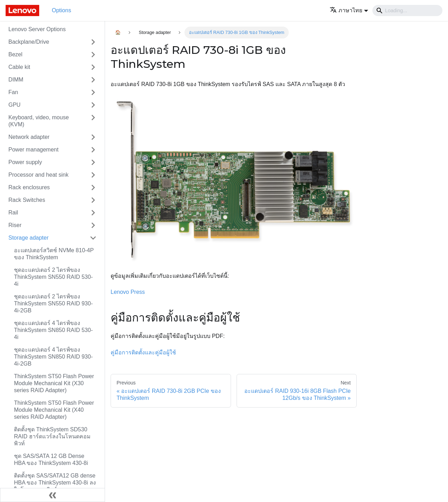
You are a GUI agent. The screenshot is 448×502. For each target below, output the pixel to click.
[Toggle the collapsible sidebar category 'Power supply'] (93, 162)
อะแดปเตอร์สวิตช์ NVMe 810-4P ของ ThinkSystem (54, 254)
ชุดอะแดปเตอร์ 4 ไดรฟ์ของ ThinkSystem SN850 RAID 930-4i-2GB (53, 357)
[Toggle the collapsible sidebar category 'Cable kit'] (93, 67)
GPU (15, 105)
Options (61, 10)
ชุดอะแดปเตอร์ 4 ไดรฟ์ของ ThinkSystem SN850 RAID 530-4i (53, 330)
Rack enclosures (29, 187)
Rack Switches (27, 200)
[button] (349, 10)
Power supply (25, 162)
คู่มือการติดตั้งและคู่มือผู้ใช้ (143, 352)
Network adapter (29, 137)
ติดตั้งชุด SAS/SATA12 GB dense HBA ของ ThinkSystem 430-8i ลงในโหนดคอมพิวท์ (55, 483)
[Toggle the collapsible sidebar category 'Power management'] (93, 150)
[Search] (407, 10)
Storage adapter (29, 238)
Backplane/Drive (29, 42)
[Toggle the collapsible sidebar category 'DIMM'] (93, 80)
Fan (13, 92)
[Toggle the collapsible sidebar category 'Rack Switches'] (93, 200)
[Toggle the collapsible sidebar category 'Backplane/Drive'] (93, 42)
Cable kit (19, 67)
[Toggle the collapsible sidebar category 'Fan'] (93, 92)
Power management (33, 150)
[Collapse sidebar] (52, 495)
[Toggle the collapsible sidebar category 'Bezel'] (93, 55)
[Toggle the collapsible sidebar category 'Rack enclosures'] (93, 188)
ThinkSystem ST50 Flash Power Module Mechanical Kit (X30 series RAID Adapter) (54, 383)
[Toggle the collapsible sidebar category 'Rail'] (93, 213)
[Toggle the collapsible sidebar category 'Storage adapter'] (93, 238)
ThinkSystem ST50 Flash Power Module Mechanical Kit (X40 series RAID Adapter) (54, 410)
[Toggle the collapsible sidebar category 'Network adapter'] (93, 137)
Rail (13, 213)
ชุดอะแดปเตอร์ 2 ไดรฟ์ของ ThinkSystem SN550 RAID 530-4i (53, 277)
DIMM (16, 80)
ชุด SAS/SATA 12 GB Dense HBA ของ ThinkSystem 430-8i (51, 459)
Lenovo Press (128, 292)
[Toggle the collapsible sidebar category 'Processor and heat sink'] (93, 175)
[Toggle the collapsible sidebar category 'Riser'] (93, 225)
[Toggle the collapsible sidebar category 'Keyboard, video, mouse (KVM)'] (93, 121)
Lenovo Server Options (37, 29)
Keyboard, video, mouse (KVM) (39, 121)
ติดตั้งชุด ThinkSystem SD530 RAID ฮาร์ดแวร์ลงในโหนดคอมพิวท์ (52, 436)
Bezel (15, 54)
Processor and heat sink (38, 175)
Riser (15, 225)
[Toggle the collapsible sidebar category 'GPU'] (93, 105)
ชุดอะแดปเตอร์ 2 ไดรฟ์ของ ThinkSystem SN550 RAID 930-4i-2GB (53, 303)
